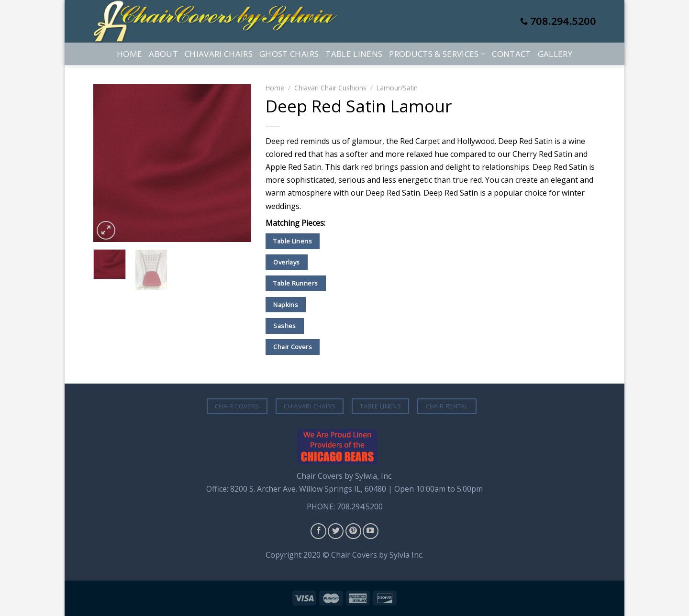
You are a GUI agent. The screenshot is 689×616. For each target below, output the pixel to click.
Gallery (555, 54)
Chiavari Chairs (219, 54)
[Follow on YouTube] (371, 531)
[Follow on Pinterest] (353, 531)
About (163, 54)
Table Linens (354, 54)
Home (129, 54)
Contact (511, 54)
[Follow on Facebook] (318, 531)
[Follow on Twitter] (336, 531)
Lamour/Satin (397, 88)
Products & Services (437, 54)
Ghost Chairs (289, 54)
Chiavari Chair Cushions (330, 88)
